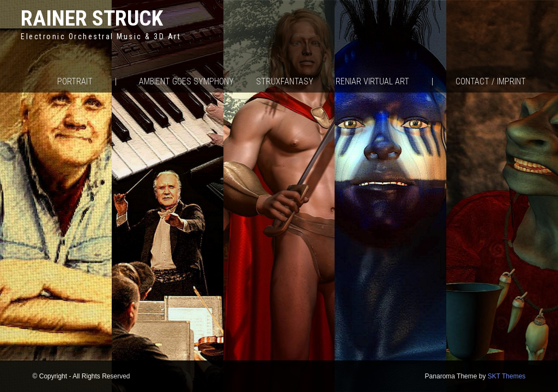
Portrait (75, 81)
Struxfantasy (285, 81)
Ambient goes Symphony (186, 81)
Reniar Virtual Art (372, 81)
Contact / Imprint (491, 81)
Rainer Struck (92, 18)
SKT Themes (507, 376)
